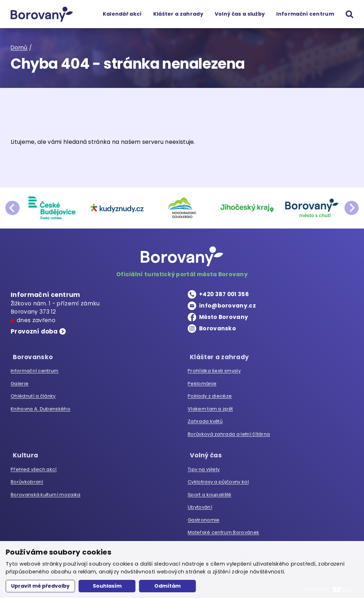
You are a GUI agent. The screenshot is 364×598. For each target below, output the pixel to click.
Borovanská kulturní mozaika (45, 491)
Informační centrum (305, 14)
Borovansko (218, 328)
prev (12, 208)
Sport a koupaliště (210, 491)
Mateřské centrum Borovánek (223, 529)
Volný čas (204, 452)
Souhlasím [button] (107, 586)
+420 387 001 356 (225, 294)
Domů (19, 48)
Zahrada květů (205, 420)
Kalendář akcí (122, 14)
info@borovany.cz (228, 306)
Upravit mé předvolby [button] (40, 586)
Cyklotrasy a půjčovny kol (218, 479)
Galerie (20, 382)
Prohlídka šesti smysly (214, 369)
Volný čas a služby (240, 14)
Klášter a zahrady (178, 14)
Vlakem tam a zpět (210, 407)
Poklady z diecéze (210, 395)
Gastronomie (204, 517)
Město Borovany (224, 317)
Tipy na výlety (204, 466)
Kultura (23, 452)
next (352, 208)
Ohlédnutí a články (33, 395)
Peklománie (202, 382)
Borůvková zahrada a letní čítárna (229, 433)
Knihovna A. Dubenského (41, 407)
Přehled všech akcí (34, 466)
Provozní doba (35, 332)
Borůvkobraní (27, 479)
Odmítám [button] (167, 586)
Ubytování (200, 504)
